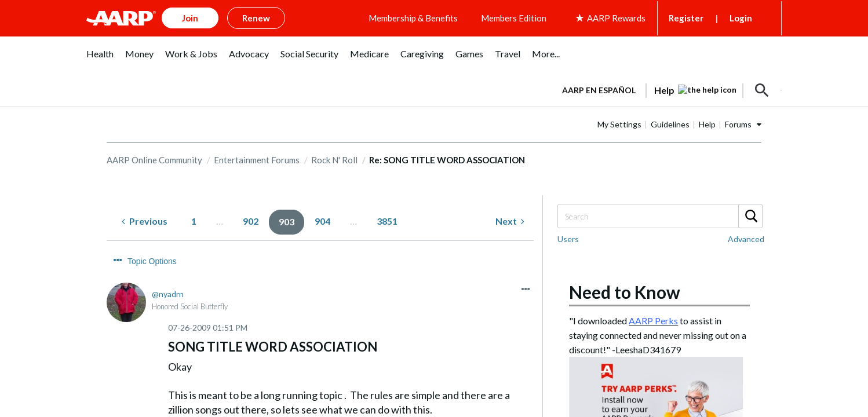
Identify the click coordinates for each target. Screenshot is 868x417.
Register (686, 18)
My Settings (619, 124)
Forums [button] (738, 124)
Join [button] (190, 18)
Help (707, 124)
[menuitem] (100, 60)
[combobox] (659, 216)
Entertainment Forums (257, 160)
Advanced (746, 239)
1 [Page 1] (194, 221)
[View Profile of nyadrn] (168, 294)
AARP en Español (599, 90)
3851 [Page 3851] (387, 221)
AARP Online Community (154, 160)
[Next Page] (510, 222)
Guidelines (670, 124)
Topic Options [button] (152, 261)
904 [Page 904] (322, 221)
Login (741, 18)
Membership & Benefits (413, 18)
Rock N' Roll (334, 160)
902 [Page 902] (251, 221)
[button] (762, 90)
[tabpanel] (667, 89)
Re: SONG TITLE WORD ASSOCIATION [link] (447, 160)
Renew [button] (256, 18)
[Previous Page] (145, 222)
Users (568, 239)
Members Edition (514, 18)
